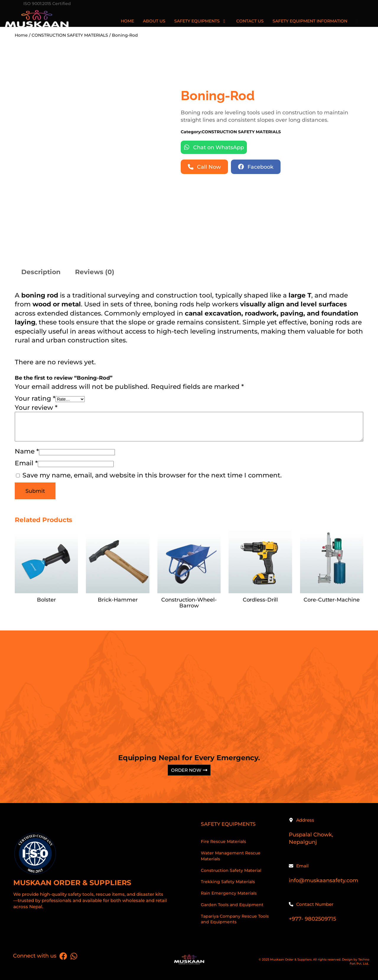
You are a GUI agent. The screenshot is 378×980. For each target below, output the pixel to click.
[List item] (63, 956)
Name (27, 451)
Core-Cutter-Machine (331, 600)
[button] (214, 147)
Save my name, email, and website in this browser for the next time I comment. (152, 475)
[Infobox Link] (98, 873)
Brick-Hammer (118, 600)
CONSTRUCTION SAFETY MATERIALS (241, 132)
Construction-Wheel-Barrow (189, 603)
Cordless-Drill (260, 600)
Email (26, 463)
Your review (36, 407)
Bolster (46, 600)
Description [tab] (41, 272)
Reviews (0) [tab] (95, 272)
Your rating (35, 398)
